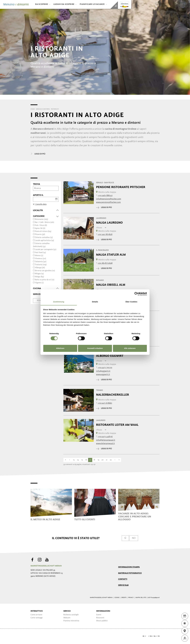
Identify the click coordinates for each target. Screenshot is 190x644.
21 (107, 460)
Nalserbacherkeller (113, 395)
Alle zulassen (130, 348)
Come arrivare (36, 615)
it (147, 636)
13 (74, 460)
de (143, 636)
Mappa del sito (141, 598)
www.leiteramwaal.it (105, 444)
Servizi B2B (123, 585)
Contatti (123, 579)
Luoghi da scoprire (65, 4)
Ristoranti (100, 618)
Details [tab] (95, 302)
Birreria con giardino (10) (45, 271)
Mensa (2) (39, 256)
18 (94, 460)
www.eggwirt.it (103, 375)
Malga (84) (39, 277)
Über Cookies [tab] (131, 302)
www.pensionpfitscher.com (108, 202)
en (151, 636)
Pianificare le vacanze (93, 4)
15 (82, 460)
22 (111, 460)
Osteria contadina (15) (44, 237)
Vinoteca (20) (40, 259)
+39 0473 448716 (105, 437)
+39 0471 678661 (105, 403)
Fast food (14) (40, 253)
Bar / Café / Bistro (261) (45, 222)
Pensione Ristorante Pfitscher (121, 187)
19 (98, 460)
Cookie (117, 598)
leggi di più (104, 208)
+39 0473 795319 (105, 368)
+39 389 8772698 (105, 263)
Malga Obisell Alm (111, 285)
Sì (125, 538)
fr (159, 636)
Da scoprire (43, 4)
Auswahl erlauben (95, 348)
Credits (124, 598)
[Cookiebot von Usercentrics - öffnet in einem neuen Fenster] (136, 294)
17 (90, 460)
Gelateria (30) (41, 262)
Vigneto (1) (39, 283)
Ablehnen (60, 348)
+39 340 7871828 (105, 234)
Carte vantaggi (37, 618)
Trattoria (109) (41, 265)
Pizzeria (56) (40, 234)
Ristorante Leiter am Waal (117, 425)
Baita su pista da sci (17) (45, 280)
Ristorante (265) (42, 219)
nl (155, 636)
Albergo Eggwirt (110, 356)
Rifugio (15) (39, 274)
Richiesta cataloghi (71, 615)
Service (67, 611)
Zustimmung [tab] (59, 302)
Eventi (99, 615)
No (134, 538)
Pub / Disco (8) (41, 225)
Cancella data (40, 204)
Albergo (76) (40, 268)
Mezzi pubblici (102, 621)
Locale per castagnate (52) (46, 250)
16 (86, 460)
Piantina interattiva (71, 621)
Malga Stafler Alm (111, 255)
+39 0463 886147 (105, 196)
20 (103, 460)
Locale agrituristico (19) (44, 240)
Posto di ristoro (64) (43, 231)
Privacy (131, 598)
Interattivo (37, 611)
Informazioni (103, 611)
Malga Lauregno (109, 223)
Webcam (67, 618)
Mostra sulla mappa (106, 192)
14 (78, 460)
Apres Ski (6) (40, 228)
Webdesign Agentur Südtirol (34, 636)
